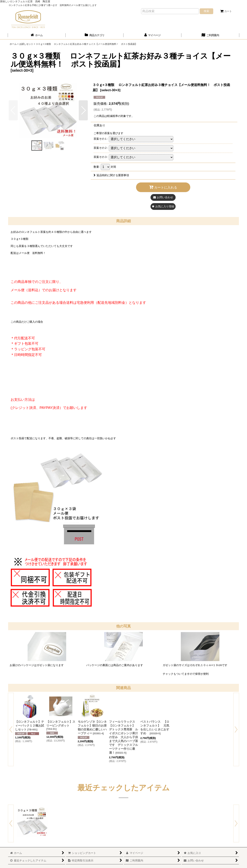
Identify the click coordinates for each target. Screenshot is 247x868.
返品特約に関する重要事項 (111, 175)
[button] (83, 110)
